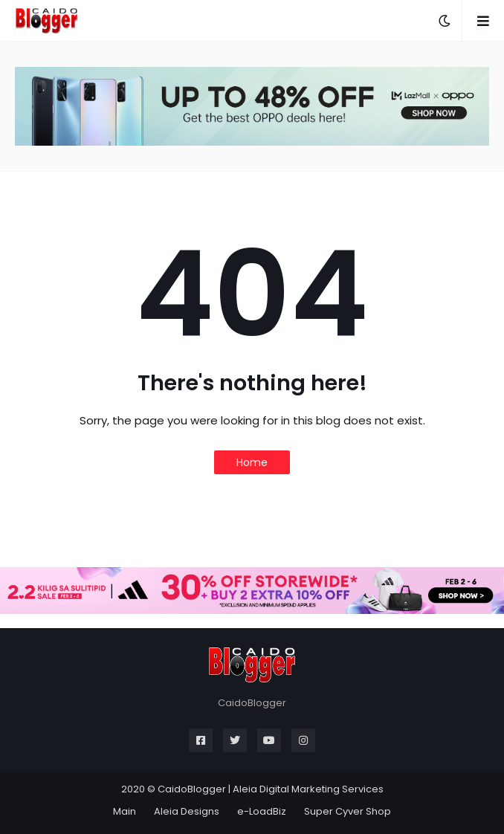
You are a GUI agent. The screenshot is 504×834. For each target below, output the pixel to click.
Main (125, 811)
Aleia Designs (187, 811)
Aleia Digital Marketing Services (308, 789)
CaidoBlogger (192, 789)
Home (252, 462)
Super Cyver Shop (348, 811)
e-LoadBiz (262, 811)
